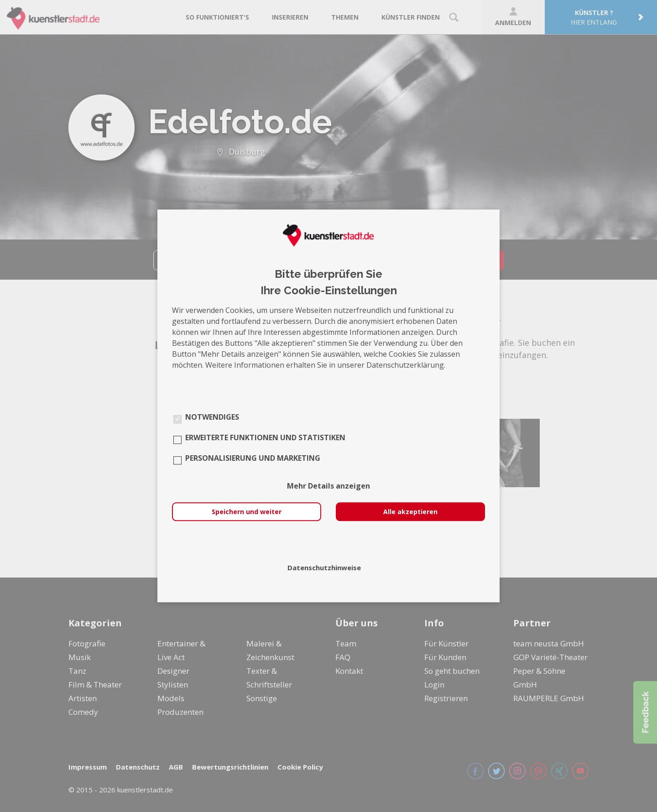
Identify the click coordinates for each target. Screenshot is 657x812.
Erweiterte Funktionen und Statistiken (265, 438)
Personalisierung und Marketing (253, 458)
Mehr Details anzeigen (328, 486)
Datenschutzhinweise (324, 568)
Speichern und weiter (247, 512)
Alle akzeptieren (410, 512)
